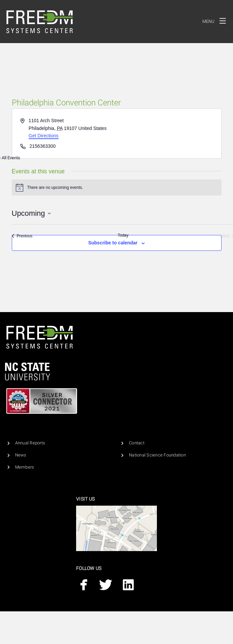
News (21, 455)
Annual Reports (30, 443)
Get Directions (44, 136)
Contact (137, 443)
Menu (216, 21)
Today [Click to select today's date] (123, 235)
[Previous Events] (22, 236)
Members (25, 467)
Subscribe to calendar (113, 243)
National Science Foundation (157, 455)
